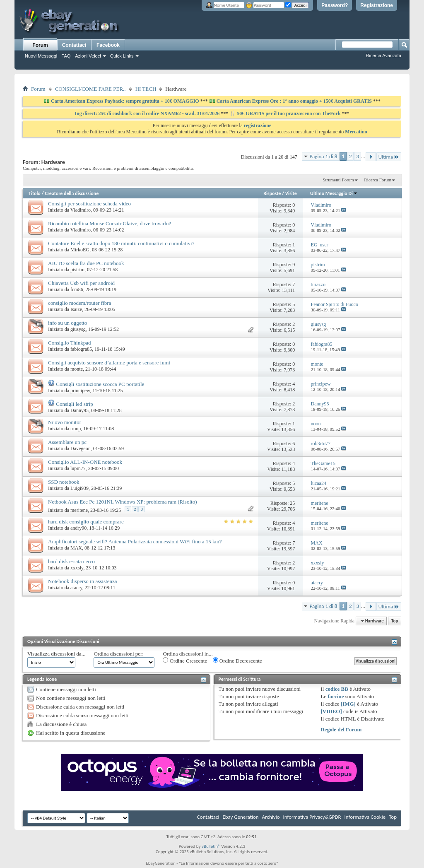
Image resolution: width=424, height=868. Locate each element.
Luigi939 (79, 488)
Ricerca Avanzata (384, 55)
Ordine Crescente (185, 661)
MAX (76, 548)
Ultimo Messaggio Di (334, 193)
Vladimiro (81, 210)
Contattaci (74, 45)
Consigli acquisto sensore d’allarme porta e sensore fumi (109, 363)
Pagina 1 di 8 (324, 156)
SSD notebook (64, 482)
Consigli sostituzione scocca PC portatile (100, 384)
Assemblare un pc (67, 442)
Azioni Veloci (88, 56)
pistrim (77, 270)
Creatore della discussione (72, 193)
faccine (336, 696)
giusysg (78, 329)
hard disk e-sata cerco (71, 561)
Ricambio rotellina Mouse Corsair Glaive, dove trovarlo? (110, 223)
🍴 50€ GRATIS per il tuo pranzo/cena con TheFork (285, 113)
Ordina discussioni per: (119, 654)
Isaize (76, 309)
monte (77, 369)
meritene (79, 510)
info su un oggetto (67, 323)
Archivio (271, 817)
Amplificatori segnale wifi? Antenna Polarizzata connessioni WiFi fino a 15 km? (135, 541)
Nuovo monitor (65, 422)
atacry (76, 588)
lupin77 (78, 468)
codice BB (337, 689)
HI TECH (146, 89)
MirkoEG (80, 250)
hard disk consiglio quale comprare (86, 522)
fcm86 (77, 289)
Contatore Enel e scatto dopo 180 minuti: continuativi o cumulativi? (121, 243)
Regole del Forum (341, 729)
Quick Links (122, 56)
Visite (291, 193)
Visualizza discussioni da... (56, 654)
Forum (40, 45)
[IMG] (348, 704)
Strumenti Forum (338, 180)
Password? (335, 5)
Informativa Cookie (365, 817)
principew (80, 391)
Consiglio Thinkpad (69, 343)
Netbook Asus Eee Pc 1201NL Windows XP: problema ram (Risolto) (122, 502)
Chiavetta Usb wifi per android (81, 283)
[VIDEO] (331, 711)
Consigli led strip (75, 404)
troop (76, 429)
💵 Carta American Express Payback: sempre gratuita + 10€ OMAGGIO (122, 101)
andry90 (78, 528)
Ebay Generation (240, 817)
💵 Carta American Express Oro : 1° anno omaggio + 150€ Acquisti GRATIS (290, 101)
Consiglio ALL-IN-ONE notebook (85, 462)
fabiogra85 (81, 349)
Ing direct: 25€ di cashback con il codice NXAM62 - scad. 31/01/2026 (148, 113)
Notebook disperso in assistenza (82, 581)
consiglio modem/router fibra (79, 303)
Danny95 (79, 410)
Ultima (389, 157)
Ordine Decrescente (237, 661)
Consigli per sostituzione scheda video (89, 204)
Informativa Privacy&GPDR (312, 817)
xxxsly (77, 568)
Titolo (35, 193)
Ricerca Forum (378, 180)
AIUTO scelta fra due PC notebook (86, 263)
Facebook (108, 45)
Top (395, 621)
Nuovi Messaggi (41, 56)
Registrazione (377, 5)
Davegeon (81, 448)
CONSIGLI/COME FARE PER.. (90, 89)
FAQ (66, 56)
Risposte (272, 193)
